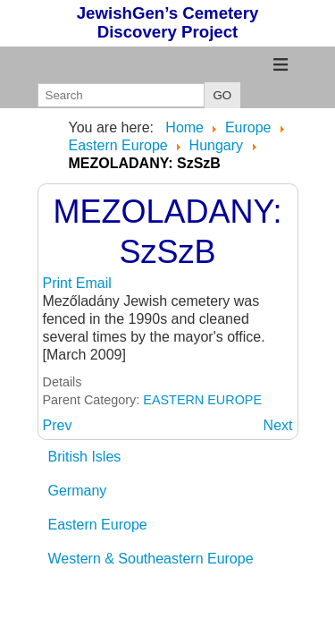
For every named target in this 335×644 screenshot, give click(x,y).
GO (223, 95)
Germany (78, 491)
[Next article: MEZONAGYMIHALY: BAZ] (278, 425)
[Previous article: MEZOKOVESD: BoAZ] (58, 425)
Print (59, 283)
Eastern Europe (98, 525)
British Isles (85, 457)
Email (94, 283)
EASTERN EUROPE (202, 400)
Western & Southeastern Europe (151, 559)
